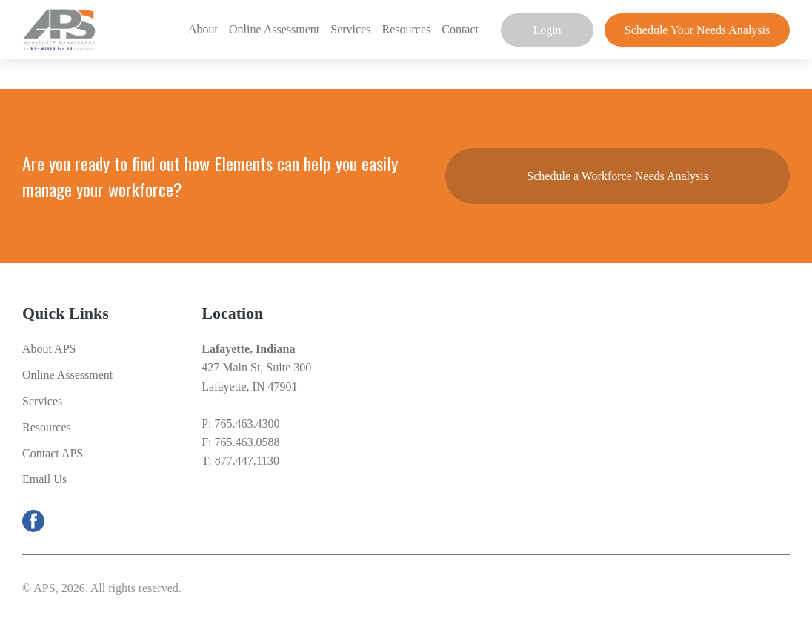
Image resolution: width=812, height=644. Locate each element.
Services (350, 29)
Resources (406, 29)
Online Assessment (274, 29)
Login (547, 30)
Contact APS (53, 453)
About (203, 29)
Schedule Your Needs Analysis (697, 30)
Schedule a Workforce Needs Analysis (618, 176)
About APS (49, 349)
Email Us (44, 479)
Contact (460, 29)
